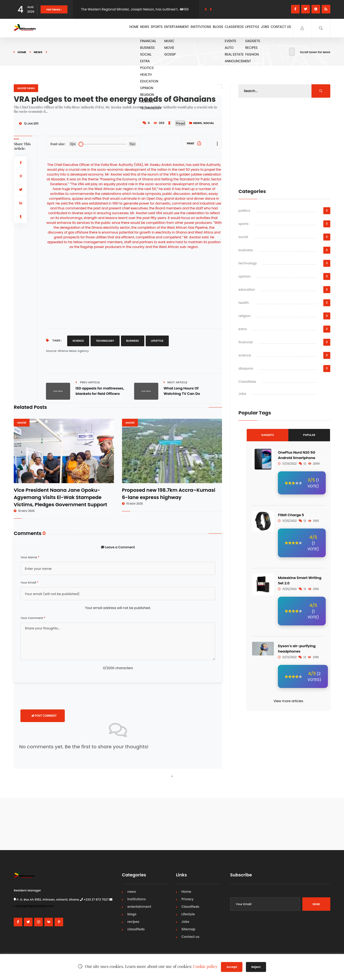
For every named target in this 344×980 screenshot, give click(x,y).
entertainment (139, 907)
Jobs (257, 28)
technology (248, 263)
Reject (256, 967)
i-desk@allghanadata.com (34, 906)
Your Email (29, 582)
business (246, 250)
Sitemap (188, 929)
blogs (132, 914)
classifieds (136, 929)
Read (180, 123)
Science (78, 341)
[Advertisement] (134, 287)
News (98, 28)
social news (26, 88)
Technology (105, 341)
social (209, 123)
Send (316, 904)
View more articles (289, 701)
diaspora (246, 368)
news (38, 52)
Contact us (278, 28)
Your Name (30, 557)
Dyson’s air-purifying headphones (297, 649)
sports (243, 224)
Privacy (187, 899)
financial (246, 342)
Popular (309, 435)
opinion (244, 276)
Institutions (171, 28)
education (247, 289)
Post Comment (44, 716)
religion (244, 316)
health (244, 303)
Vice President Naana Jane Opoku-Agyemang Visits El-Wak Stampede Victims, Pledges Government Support (60, 497)
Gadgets (268, 435)
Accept (232, 967)
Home (82, 28)
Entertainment (141, 28)
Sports (116, 28)
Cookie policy (205, 966)
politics (244, 211)
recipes (133, 922)
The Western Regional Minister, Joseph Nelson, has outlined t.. (130, 9)
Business (133, 341)
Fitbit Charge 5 (291, 515)
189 (184, 9)
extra (243, 329)
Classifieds (215, 28)
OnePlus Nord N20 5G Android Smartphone (297, 455)
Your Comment (33, 618)
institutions (137, 899)
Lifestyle (239, 28)
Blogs (193, 28)
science (245, 355)
